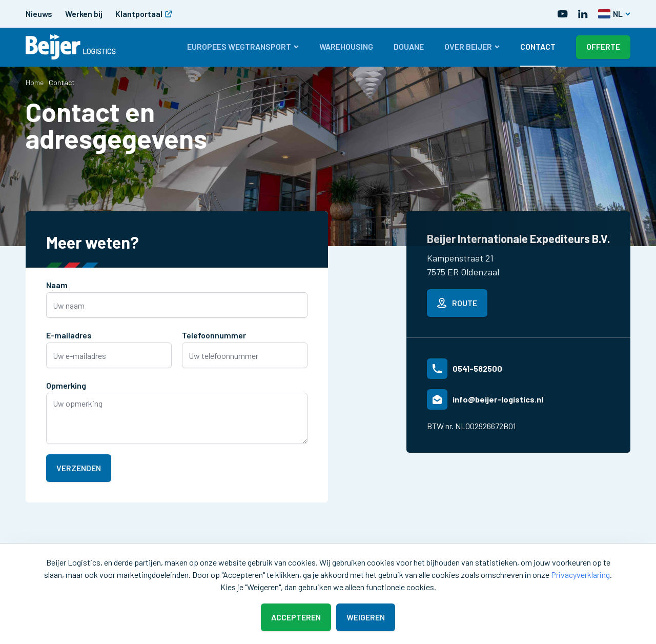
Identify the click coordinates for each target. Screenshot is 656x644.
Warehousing (346, 46)
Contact (538, 46)
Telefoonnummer (214, 335)
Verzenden (79, 468)
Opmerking (66, 385)
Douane (409, 46)
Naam (57, 285)
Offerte (603, 46)
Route (457, 303)
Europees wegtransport (243, 46)
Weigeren (366, 617)
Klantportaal (144, 14)
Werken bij (84, 14)
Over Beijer (472, 46)
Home (35, 82)
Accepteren (296, 617)
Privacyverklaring (580, 575)
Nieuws (39, 14)
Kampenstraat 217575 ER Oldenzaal (463, 265)
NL (614, 14)
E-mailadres (69, 335)
